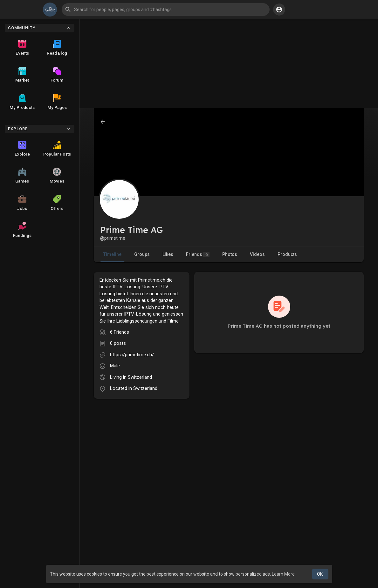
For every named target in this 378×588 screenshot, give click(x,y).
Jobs (22, 203)
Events (22, 48)
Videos (257, 254)
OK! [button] (320, 574)
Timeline (112, 254)
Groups (142, 254)
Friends (198, 254)
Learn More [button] (283, 574)
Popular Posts (57, 149)
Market (22, 75)
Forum (57, 75)
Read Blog (57, 48)
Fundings (22, 230)
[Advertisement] (229, 63)
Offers (57, 203)
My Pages (57, 102)
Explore (22, 149)
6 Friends (120, 332)
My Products (22, 102)
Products (287, 254)
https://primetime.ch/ (132, 355)
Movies (57, 176)
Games (22, 176)
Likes (168, 254)
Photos (230, 254)
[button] (166, 10)
